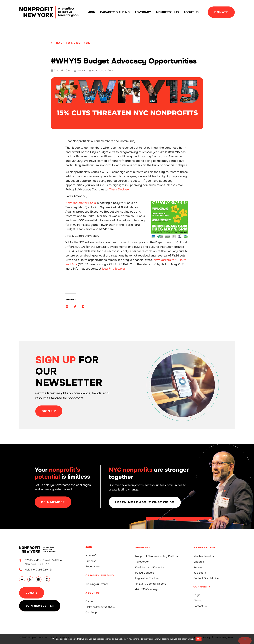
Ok (199, 639)
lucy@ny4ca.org (113, 269)
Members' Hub (204, 547)
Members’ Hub (167, 12)
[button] (67, 306)
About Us (191, 12)
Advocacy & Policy (104, 71)
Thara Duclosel (119, 189)
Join (92, 12)
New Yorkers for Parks (81, 203)
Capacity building (115, 12)
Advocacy (143, 12)
